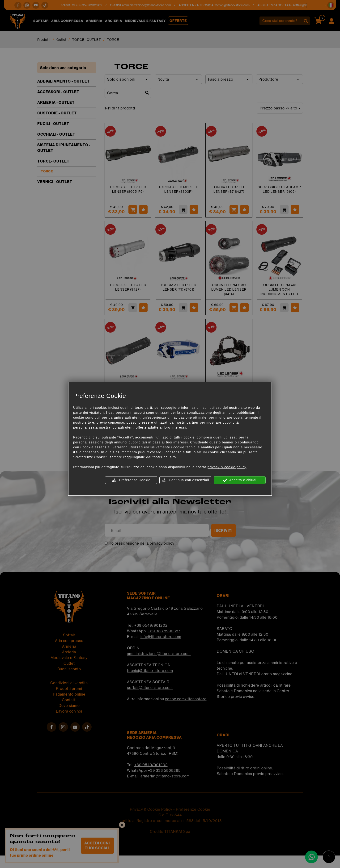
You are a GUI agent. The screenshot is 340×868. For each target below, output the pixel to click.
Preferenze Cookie (131, 480)
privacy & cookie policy (227, 467)
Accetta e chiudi (240, 480)
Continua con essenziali (185, 480)
